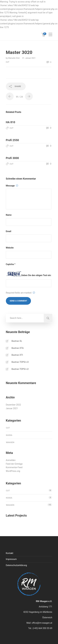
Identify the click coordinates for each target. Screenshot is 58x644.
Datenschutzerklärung (16, 565)
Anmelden (11, 460)
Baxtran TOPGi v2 (20, 369)
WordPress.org (13, 471)
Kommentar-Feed (14, 467)
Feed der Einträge (14, 464)
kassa (9, 435)
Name (9, 215)
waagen (10, 442)
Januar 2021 (12, 408)
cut (8, 62)
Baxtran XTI (17, 355)
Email (9, 231)
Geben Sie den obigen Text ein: (36, 275)
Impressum (11, 559)
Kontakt (10, 553)
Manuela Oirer (14, 58)
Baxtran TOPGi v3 (20, 362)
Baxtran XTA (18, 348)
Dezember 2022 (13, 405)
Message (12, 186)
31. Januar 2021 (29, 58)
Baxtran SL (17, 341)
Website (10, 248)
